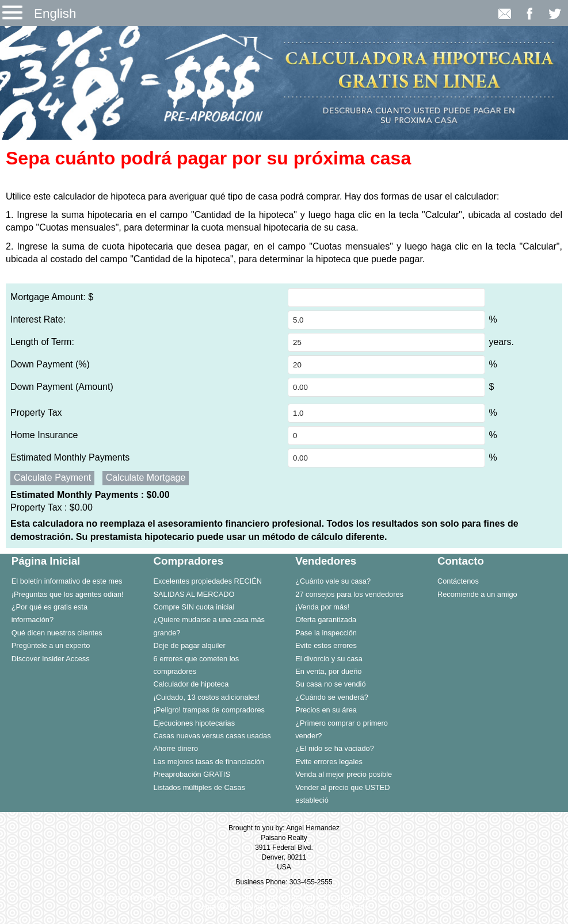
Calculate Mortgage (146, 478)
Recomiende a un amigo (477, 594)
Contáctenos (458, 581)
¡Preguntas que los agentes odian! (68, 594)
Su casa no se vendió (330, 684)
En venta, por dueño (328, 671)
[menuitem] (71, 581)
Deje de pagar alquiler (189, 645)
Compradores (188, 561)
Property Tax (36, 413)
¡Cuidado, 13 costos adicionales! (206, 697)
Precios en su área (326, 710)
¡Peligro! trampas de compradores (209, 710)
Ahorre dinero (176, 748)
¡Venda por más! (322, 607)
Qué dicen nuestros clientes (57, 633)
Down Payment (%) (50, 364)
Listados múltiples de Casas (199, 787)
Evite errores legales (329, 762)
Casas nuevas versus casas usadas (212, 736)
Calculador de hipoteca (191, 684)
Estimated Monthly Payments (70, 457)
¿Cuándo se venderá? (332, 697)
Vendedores (326, 561)
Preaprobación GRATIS (191, 774)
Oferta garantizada (326, 620)
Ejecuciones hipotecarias (194, 723)
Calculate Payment (52, 478)
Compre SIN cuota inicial (194, 607)
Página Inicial (46, 561)
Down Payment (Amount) (62, 387)
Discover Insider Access (51, 659)
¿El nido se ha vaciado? (335, 748)
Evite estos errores (326, 645)
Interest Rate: (38, 319)
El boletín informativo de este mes (67, 581)
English (55, 14)
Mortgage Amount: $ (52, 297)
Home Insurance (44, 435)
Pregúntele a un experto (51, 645)
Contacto (461, 561)
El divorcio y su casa (329, 659)
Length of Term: (42, 342)
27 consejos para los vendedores (349, 594)
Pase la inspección (326, 633)
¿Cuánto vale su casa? (333, 581)
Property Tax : (52, 507)
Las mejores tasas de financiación (209, 762)
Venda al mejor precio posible (344, 774)
